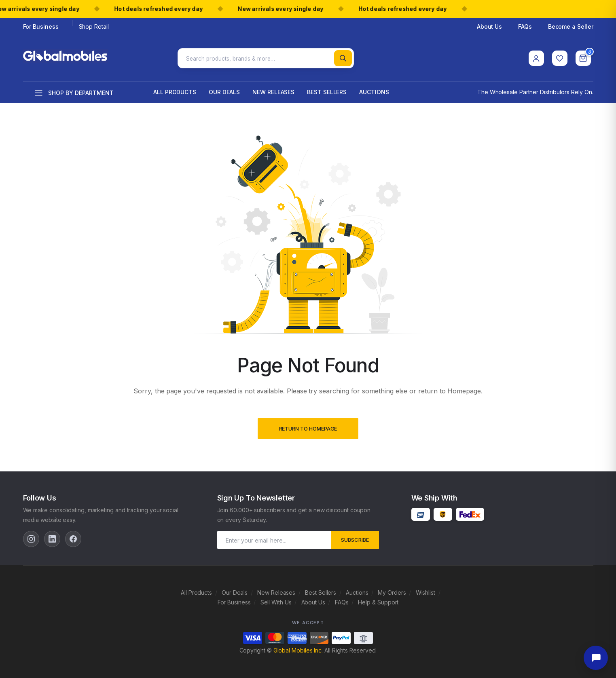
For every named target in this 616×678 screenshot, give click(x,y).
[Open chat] (596, 658)
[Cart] (583, 57)
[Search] (343, 57)
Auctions (374, 90)
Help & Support (378, 601)
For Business (41, 26)
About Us (489, 26)
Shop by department (74, 91)
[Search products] (266, 57)
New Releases (273, 90)
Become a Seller (571, 26)
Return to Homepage (308, 427)
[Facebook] (73, 537)
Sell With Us (276, 601)
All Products (175, 90)
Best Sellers (327, 90)
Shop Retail (94, 26)
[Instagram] (31, 537)
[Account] (536, 57)
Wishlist (425, 591)
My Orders (392, 591)
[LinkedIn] (52, 537)
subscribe (355, 538)
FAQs (525, 26)
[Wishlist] (560, 57)
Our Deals (224, 90)
